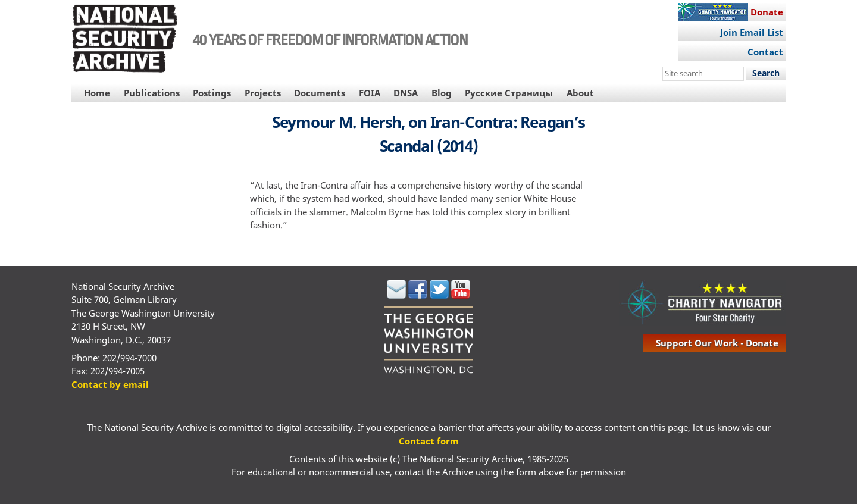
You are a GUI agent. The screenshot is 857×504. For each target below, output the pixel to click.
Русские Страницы (509, 93)
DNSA (406, 93)
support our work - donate (717, 343)
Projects (263, 93)
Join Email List (752, 32)
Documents (320, 93)
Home (97, 93)
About (580, 93)
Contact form (429, 441)
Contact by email (110, 384)
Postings (212, 93)
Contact (765, 52)
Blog (442, 93)
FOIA (370, 93)
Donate (767, 12)
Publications (152, 93)
